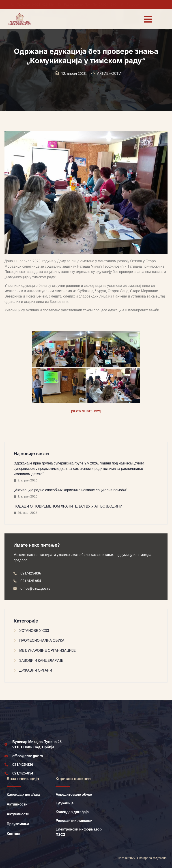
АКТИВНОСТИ (109, 74)
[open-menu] (148, 19)
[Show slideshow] (86, 411)
